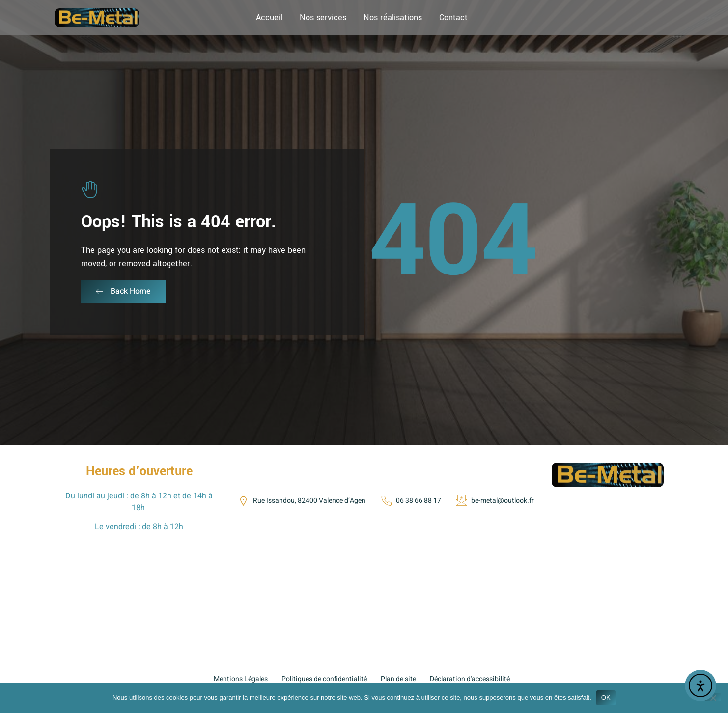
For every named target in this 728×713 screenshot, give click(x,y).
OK (606, 698)
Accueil (269, 17)
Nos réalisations (393, 17)
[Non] (713, 697)
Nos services (323, 17)
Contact (453, 17)
